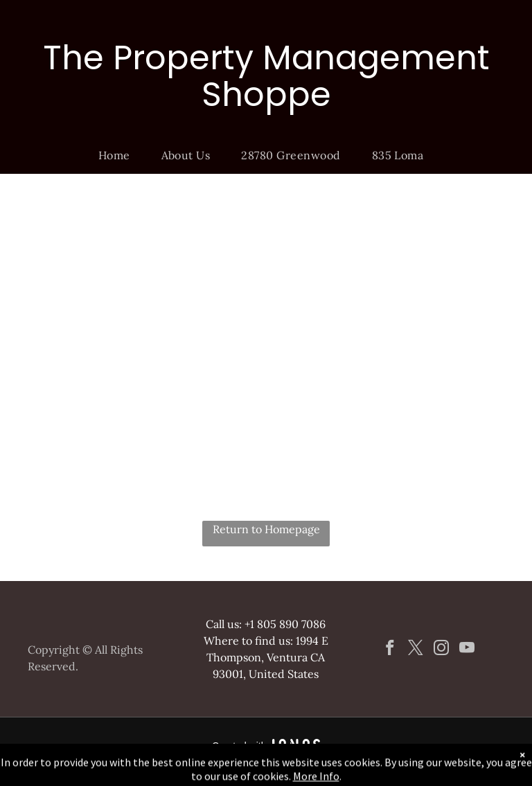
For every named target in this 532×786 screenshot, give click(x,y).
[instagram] (441, 650)
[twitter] (415, 650)
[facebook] (390, 650)
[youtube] (467, 650)
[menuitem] (119, 155)
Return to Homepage (266, 529)
